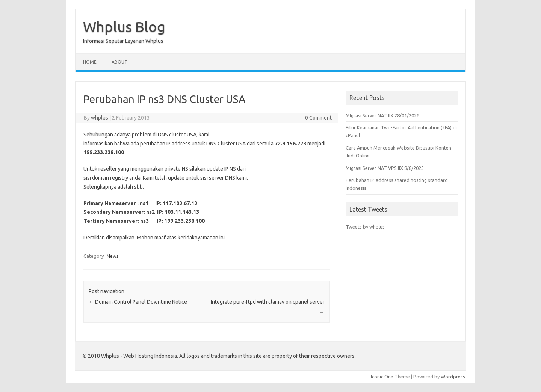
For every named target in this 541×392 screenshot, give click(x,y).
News (113, 256)
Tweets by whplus (365, 227)
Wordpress (453, 377)
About (119, 62)
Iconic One (382, 377)
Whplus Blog (124, 27)
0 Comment (318, 118)
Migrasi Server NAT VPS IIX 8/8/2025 (385, 168)
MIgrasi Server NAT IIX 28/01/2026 (382, 115)
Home (90, 62)
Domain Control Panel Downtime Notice (138, 302)
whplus (100, 118)
